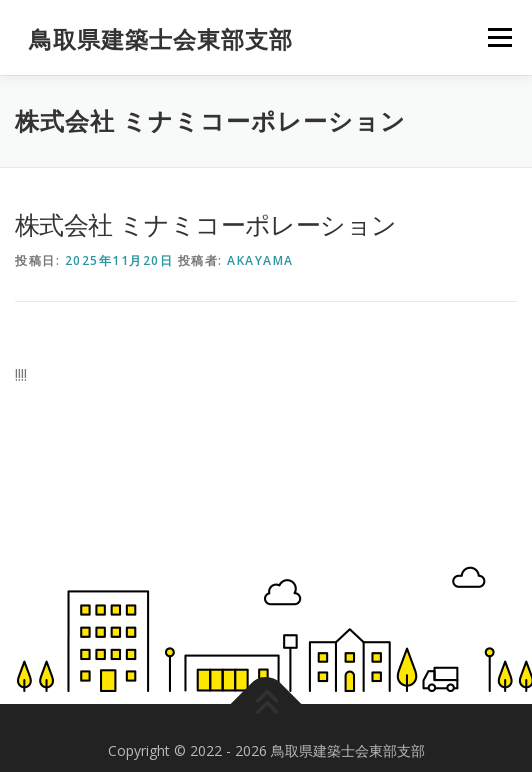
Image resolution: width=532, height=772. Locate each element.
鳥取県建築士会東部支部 (161, 39)
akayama (260, 260)
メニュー (499, 37)
